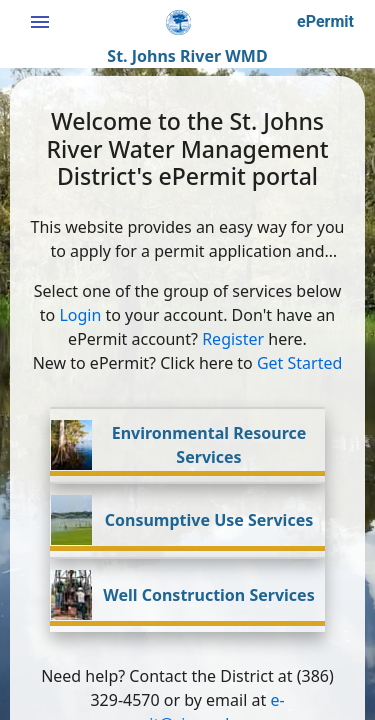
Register (233, 339)
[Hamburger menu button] (40, 22)
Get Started (299, 363)
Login (80, 315)
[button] (325, 22)
